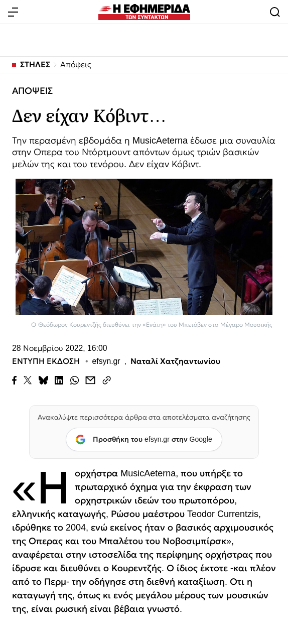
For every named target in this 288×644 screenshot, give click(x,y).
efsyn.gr (106, 362)
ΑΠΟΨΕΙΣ (32, 91)
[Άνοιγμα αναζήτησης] (275, 12)
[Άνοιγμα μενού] (13, 12)
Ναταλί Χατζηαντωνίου (175, 362)
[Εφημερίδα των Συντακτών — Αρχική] (144, 12)
